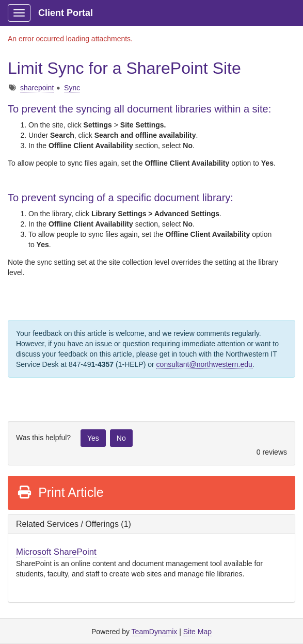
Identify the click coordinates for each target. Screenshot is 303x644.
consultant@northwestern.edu (204, 364)
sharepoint (37, 88)
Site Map (197, 632)
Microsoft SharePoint (56, 552)
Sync (72, 88)
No (121, 438)
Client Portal (66, 13)
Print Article (60, 492)
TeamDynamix (155, 632)
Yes (93, 438)
